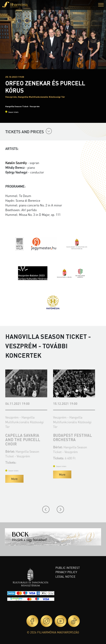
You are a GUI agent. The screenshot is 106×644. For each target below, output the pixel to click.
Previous (46, 509)
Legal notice (65, 576)
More (14, 479)
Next (60, 509)
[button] (101, 5)
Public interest (68, 568)
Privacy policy (66, 572)
